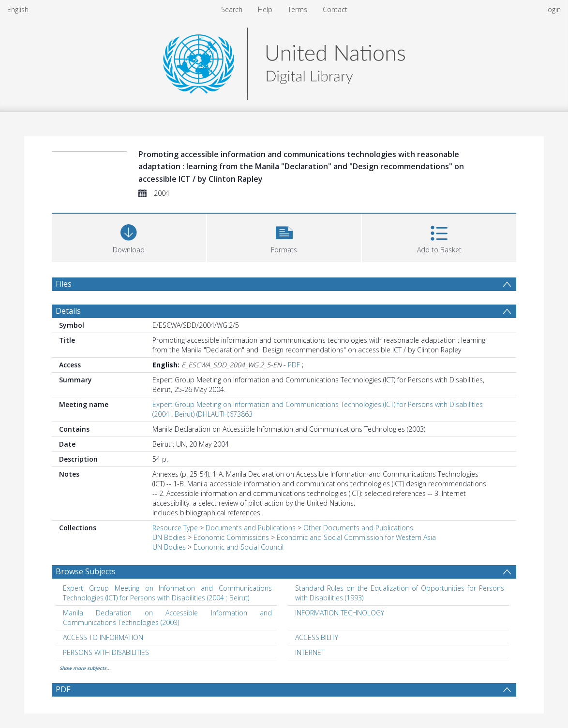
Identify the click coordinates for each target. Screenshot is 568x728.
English (18, 9)
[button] (284, 237)
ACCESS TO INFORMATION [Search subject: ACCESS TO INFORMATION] (103, 637)
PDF (294, 365)
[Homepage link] (284, 61)
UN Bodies (169, 537)
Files (64, 284)
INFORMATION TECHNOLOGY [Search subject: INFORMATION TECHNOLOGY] (340, 613)
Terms (298, 9)
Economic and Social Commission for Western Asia (356, 537)
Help (265, 9)
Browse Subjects (86, 571)
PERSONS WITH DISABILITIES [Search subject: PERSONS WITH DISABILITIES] (106, 652)
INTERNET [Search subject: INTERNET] (310, 652)
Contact (335, 9)
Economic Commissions (231, 537)
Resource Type (175, 528)
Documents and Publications (251, 528)
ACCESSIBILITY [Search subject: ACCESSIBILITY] (317, 637)
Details (68, 311)
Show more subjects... (85, 668)
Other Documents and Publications (358, 528)
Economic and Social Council (239, 547)
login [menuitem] (553, 9)
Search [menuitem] (232, 9)
